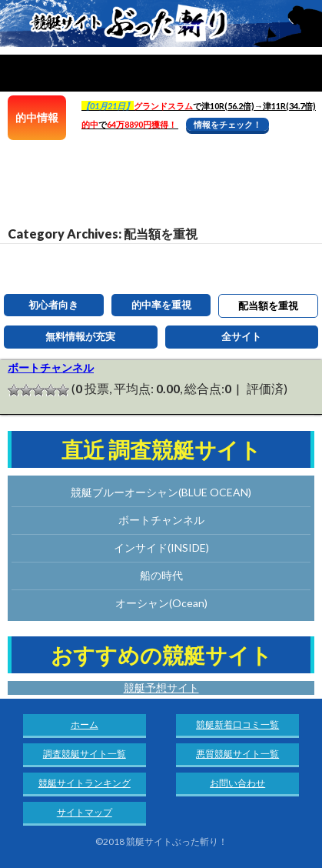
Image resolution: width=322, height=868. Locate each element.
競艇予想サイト (161, 688)
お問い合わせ (237, 783)
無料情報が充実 (80, 336)
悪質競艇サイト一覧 (237, 754)
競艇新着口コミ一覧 (237, 724)
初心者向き (53, 305)
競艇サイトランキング (85, 783)
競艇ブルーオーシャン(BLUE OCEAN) (161, 492)
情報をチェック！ (227, 124)
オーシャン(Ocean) (161, 603)
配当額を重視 (268, 305)
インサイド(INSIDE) (161, 548)
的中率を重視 (161, 305)
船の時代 (161, 575)
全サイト (241, 336)
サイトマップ (85, 812)
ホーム (85, 724)
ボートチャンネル (51, 367)
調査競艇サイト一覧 (85, 754)
